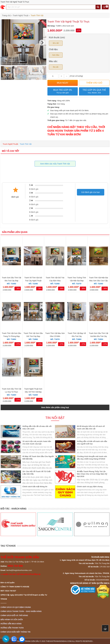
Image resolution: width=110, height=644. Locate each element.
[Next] (42, 43)
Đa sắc (56, 67)
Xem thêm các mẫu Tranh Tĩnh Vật (55, 164)
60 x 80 (56, 43)
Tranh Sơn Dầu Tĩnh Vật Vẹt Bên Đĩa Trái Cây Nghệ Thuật (99, 336)
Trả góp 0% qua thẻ (94, 91)
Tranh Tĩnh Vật (26, 144)
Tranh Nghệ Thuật (10, 144)
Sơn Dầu (56, 55)
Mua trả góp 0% (63, 91)
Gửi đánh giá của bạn (91, 192)
